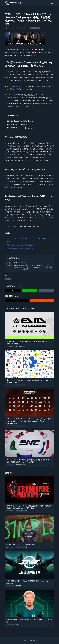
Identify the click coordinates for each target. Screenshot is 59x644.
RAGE (37, 86)
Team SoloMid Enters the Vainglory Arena (21, 249)
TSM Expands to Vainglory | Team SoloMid (21, 245)
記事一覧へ (23, 262)
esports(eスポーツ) (35, 28)
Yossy (16, 262)
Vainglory (14, 53)
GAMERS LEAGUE (18, 86)
